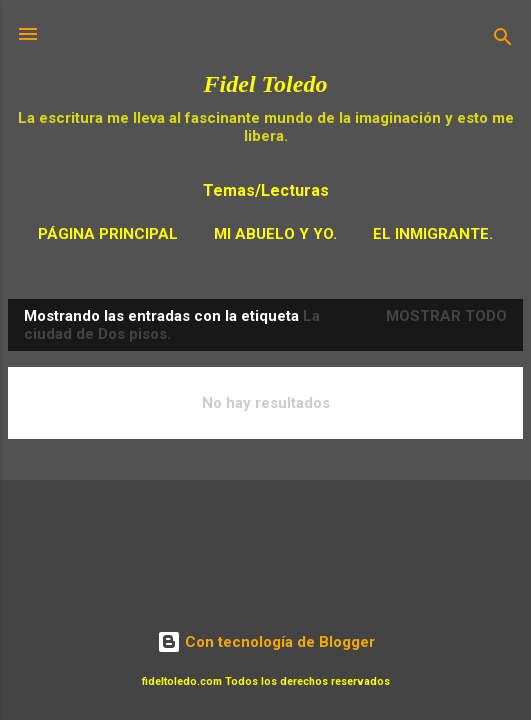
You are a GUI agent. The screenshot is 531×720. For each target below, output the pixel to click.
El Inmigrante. (433, 234)
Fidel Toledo (266, 84)
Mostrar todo (446, 316)
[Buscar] (503, 40)
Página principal (108, 234)
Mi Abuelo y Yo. (275, 234)
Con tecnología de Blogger (266, 642)
